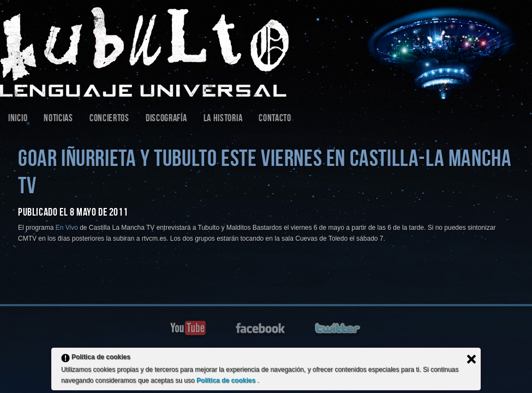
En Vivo (67, 228)
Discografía (166, 119)
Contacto (275, 119)
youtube (189, 327)
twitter (339, 327)
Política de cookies (227, 380)
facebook (262, 327)
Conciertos (109, 119)
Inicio (18, 119)
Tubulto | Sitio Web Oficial (266, 50)
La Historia (223, 119)
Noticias (58, 119)
